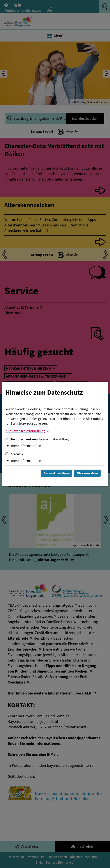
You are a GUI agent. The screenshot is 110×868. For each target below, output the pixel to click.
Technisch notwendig (37, 439)
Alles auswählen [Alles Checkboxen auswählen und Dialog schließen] (87, 473)
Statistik (14, 454)
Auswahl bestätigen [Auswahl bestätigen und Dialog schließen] (57, 473)
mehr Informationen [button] (26, 446)
